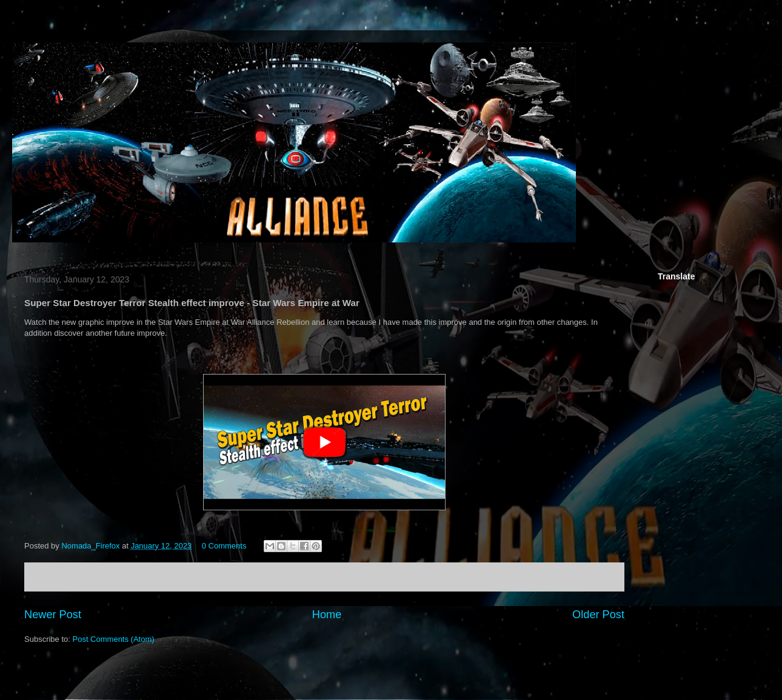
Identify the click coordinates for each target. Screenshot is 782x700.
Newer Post (53, 615)
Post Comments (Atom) (114, 639)
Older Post (598, 615)
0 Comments (224, 546)
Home (327, 615)
